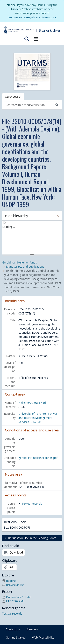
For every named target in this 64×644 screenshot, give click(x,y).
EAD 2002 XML (13, 601)
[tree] (32, 238)
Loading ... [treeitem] (9, 227)
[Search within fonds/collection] (29, 105)
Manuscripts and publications (25, 267)
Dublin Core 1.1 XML (17, 597)
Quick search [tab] (13, 97)
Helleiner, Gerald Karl (32, 403)
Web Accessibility (43, 638)
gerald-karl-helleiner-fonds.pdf (38, 458)
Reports (9, 581)
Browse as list (13, 585)
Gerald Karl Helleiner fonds (19, 262)
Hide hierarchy (16, 216)
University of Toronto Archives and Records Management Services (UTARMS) (38, 418)
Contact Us (13, 629)
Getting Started (16, 638)
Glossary (32, 629)
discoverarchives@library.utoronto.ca (32, 17)
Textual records (32, 504)
